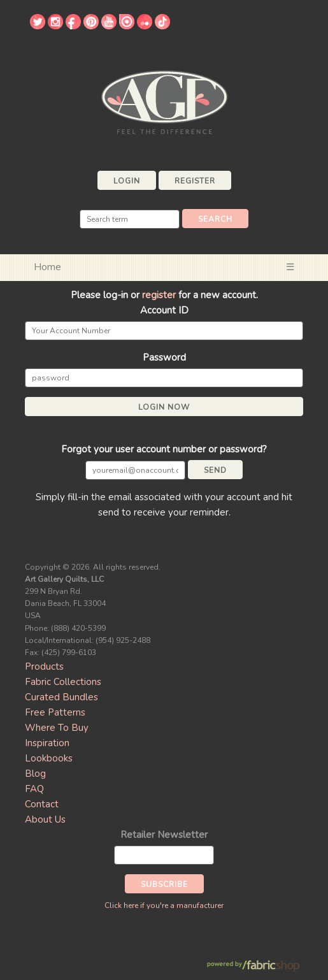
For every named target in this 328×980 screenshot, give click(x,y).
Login (127, 181)
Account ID (164, 310)
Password (164, 357)
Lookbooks (49, 758)
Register (195, 181)
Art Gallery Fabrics (164, 101)
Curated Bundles (61, 697)
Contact (42, 804)
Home (47, 267)
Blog (35, 774)
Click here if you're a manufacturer (164, 905)
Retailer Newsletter (164, 835)
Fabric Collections (63, 682)
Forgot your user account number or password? (164, 449)
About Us (45, 819)
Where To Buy (57, 728)
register (159, 295)
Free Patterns (55, 712)
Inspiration (47, 743)
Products (44, 667)
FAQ (34, 789)
